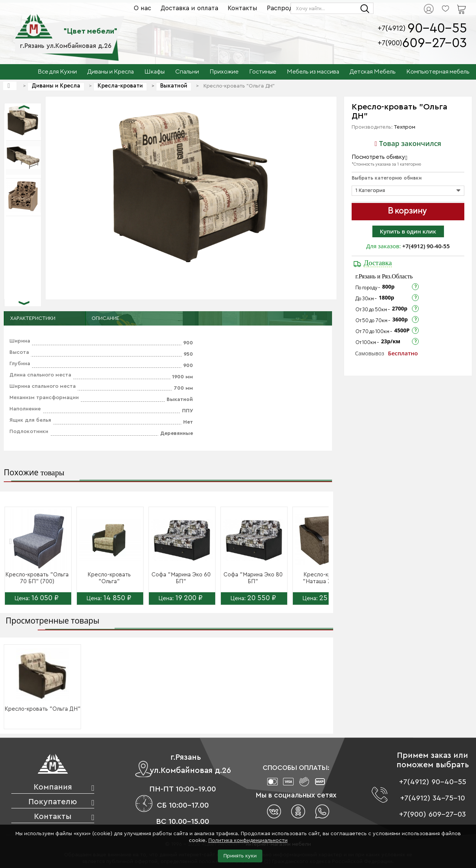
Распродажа (286, 8)
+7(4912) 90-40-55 (426, 246)
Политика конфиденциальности (248, 840)
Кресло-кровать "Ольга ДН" (43, 709)
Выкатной (174, 86)
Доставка (378, 263)
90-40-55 (437, 28)
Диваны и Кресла (56, 86)
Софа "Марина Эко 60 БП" (181, 578)
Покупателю (53, 802)
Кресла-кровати (120, 86)
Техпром (405, 127)
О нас (142, 8)
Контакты (243, 8)
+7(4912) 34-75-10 (433, 798)
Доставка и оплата (189, 8)
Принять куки (240, 856)
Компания (53, 787)
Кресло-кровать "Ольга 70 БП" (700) (37, 578)
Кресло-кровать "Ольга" (109, 578)
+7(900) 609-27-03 (432, 814)
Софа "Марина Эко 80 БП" (253, 578)
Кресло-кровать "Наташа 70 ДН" (325, 578)
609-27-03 (435, 43)
